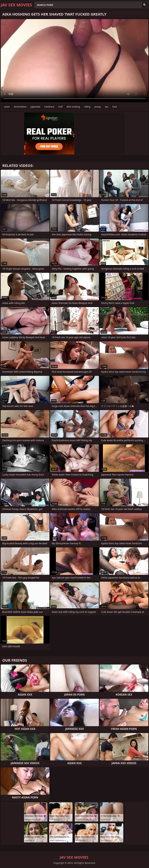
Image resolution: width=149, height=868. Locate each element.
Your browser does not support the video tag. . (74, 61)
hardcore (49, 107)
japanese (35, 107)
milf (60, 107)
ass (106, 107)
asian (7, 107)
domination (20, 107)
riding (87, 107)
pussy (98, 107)
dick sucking (73, 107)
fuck (115, 107)
